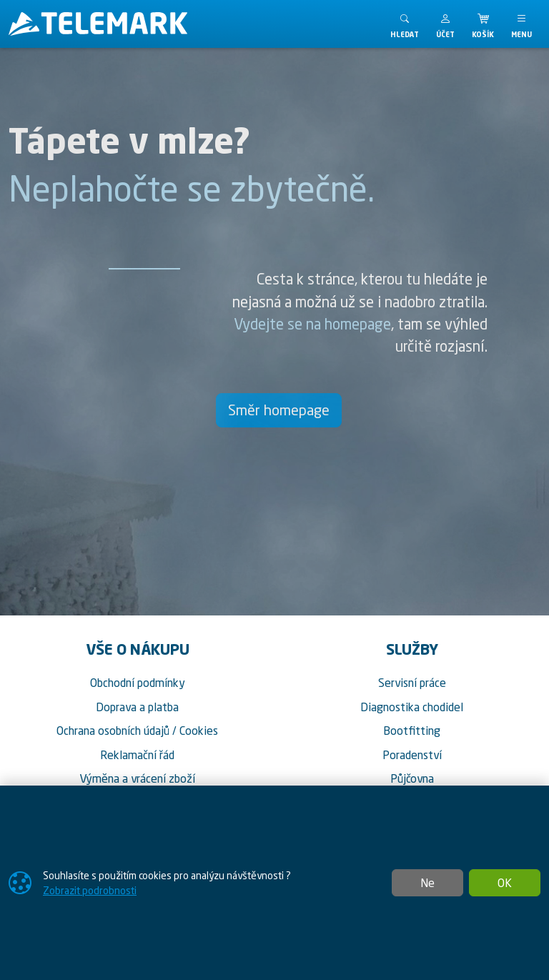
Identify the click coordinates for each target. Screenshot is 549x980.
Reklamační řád (137, 755)
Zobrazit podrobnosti (90, 890)
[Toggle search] (405, 24)
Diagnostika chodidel (412, 707)
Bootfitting (412, 731)
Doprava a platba (137, 707)
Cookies (199, 731)
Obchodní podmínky (138, 683)
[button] (445, 24)
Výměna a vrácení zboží (137, 778)
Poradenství (412, 755)
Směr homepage (279, 410)
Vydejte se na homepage (312, 324)
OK (505, 883)
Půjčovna (412, 778)
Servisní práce (412, 683)
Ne (427, 883)
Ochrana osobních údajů (113, 731)
